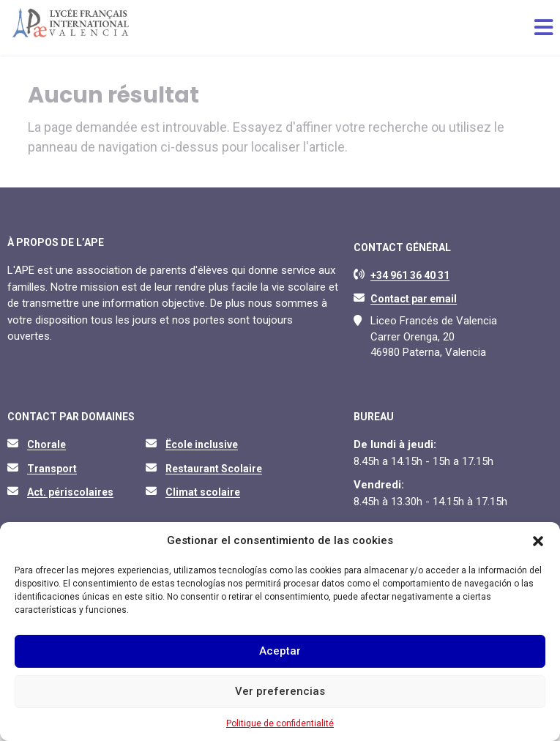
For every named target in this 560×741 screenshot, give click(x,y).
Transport (52, 469)
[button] (538, 541)
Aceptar (280, 651)
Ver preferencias (280, 691)
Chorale (46, 444)
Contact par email (414, 299)
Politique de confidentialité (280, 723)
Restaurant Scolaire (214, 469)
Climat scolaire (203, 492)
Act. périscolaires (70, 492)
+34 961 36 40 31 (410, 275)
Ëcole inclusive (202, 444)
